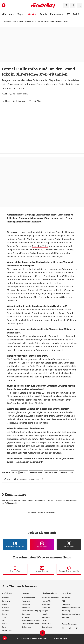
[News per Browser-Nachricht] (69, 569)
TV (68, 14)
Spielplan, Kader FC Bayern (31, 620)
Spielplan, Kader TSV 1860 (31, 624)
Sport (31, 14)
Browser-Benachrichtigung (31, 611)
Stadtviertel (6, 601)
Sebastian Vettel (40, 246)
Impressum (66, 598)
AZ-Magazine (47, 624)
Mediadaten (46, 617)
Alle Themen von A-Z (29, 598)
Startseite (7, 21)
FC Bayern (6, 608)
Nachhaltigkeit (7, 630)
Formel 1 (11, 273)
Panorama (56, 14)
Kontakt (45, 614)
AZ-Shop (45, 620)
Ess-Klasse (26, 614)
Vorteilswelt (26, 617)
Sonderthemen (47, 627)
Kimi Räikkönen (45, 400)
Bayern (21, 14)
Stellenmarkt (27, 627)
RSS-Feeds (26, 608)
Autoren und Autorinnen (50, 598)
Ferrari (68, 400)
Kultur (4, 624)
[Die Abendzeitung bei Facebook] (15, 545)
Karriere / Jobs (47, 601)
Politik (76, 14)
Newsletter (26, 601)
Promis (43, 14)
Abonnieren (46, 604)
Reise (4, 627)
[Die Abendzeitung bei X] (69, 545)
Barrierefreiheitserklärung (71, 608)
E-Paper (45, 611)
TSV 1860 (6, 611)
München (7, 14)
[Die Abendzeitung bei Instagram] (42, 545)
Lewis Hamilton (65, 215)
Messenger (26, 604)
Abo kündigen (67, 611)
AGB (63, 601)
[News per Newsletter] (42, 569)
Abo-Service (46, 608)
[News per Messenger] (15, 569)
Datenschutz (66, 604)
